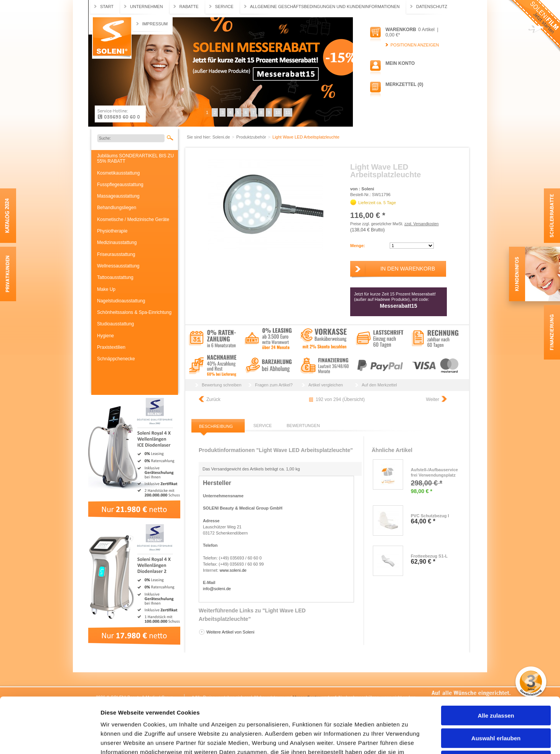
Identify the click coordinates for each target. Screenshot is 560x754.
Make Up (106, 289)
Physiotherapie (112, 231)
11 (288, 112)
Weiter (433, 399)
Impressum (155, 24)
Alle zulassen (496, 660)
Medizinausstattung (117, 243)
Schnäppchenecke (116, 359)
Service (224, 7)
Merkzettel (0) (404, 84)
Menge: (358, 246)
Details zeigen (408, 739)
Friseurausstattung (116, 254)
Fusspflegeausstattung (120, 185)
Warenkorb (401, 30)
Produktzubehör (252, 137)
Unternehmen (147, 7)
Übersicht (353, 399)
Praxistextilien (111, 347)
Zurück (213, 399)
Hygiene (105, 336)
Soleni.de (112, 38)
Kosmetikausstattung (118, 173)
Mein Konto (400, 63)
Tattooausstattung (115, 277)
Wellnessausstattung (118, 266)
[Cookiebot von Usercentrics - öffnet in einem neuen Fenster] (50, 739)
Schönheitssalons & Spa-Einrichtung (134, 312)
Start (107, 7)
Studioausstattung (115, 324)
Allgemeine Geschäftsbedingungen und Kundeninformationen (325, 7)
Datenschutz (432, 7)
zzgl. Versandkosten (422, 224)
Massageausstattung (118, 196)
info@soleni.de (217, 589)
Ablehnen (496, 705)
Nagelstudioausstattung (121, 301)
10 (278, 112)
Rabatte (189, 7)
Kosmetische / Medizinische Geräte (133, 219)
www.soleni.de (233, 570)
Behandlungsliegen (117, 208)
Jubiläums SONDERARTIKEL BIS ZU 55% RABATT (135, 158)
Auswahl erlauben (496, 683)
